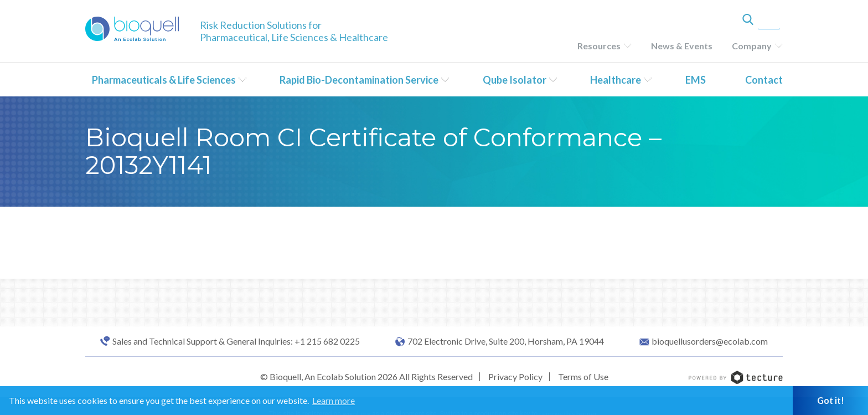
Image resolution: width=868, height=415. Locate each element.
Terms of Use (583, 376)
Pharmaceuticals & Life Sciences (164, 80)
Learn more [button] (334, 400)
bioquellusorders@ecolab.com (710, 341)
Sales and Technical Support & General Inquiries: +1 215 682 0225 (236, 341)
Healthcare (616, 80)
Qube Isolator (515, 80)
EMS (696, 80)
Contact (764, 80)
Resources (599, 46)
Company (752, 46)
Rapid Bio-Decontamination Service (359, 80)
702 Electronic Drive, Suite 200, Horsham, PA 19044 (506, 341)
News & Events (682, 46)
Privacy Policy (515, 376)
